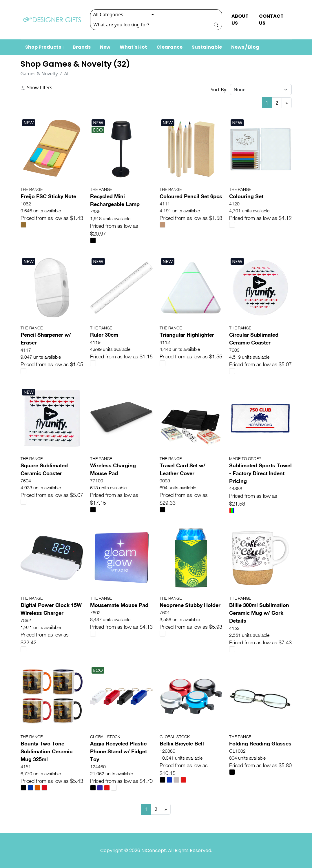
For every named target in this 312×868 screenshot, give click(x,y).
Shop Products (44, 47)
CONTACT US (271, 20)
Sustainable (207, 47)
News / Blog (245, 47)
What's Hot (133, 47)
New (105, 47)
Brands (82, 47)
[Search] (150, 25)
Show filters (37, 87)
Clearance (169, 47)
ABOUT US (240, 20)
